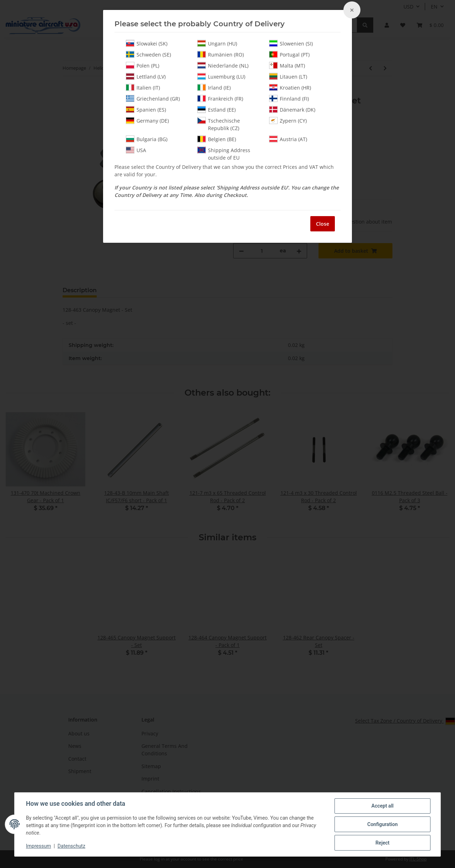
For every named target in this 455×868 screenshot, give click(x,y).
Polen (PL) (143, 65)
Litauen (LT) (288, 76)
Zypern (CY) (288, 120)
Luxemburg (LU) (221, 76)
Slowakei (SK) (147, 43)
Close (323, 224)
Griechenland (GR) (153, 98)
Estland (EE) (216, 109)
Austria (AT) (288, 139)
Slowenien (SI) (291, 43)
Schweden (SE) (148, 54)
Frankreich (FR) (220, 98)
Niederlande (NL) (223, 65)
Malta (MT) (287, 65)
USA (136, 150)
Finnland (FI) (289, 98)
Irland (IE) (214, 87)
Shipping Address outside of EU (224, 154)
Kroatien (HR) (290, 87)
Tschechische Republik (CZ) (219, 124)
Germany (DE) (147, 120)
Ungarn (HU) (217, 43)
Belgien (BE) (217, 139)
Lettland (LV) (146, 76)
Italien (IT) (143, 87)
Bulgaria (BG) (147, 139)
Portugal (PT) (289, 54)
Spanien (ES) (146, 109)
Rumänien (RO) (221, 54)
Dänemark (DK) (292, 109)
